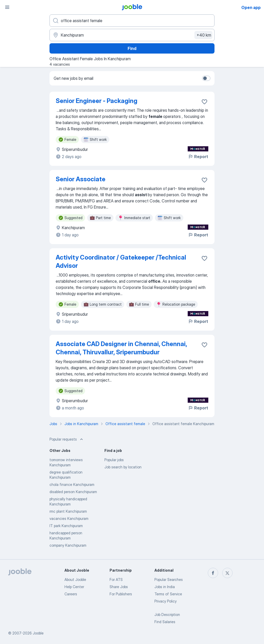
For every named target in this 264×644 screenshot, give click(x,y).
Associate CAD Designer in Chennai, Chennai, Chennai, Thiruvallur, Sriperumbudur (121, 348)
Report (198, 157)
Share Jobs (119, 587)
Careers (71, 594)
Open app (251, 7)
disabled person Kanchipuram (73, 492)
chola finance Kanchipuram (72, 484)
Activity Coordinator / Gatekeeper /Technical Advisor (121, 261)
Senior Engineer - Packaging (97, 101)
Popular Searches (169, 579)
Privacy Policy (166, 601)
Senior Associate (81, 179)
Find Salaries (165, 622)
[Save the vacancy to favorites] (204, 102)
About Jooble (75, 579)
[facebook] (213, 573)
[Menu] (7, 7)
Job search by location (123, 467)
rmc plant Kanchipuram (68, 511)
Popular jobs (114, 460)
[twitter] (227, 573)
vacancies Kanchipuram (69, 518)
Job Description (167, 615)
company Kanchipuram (68, 545)
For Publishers (121, 594)
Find (132, 48)
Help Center (74, 587)
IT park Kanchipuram (66, 526)
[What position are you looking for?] (132, 21)
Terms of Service (168, 594)
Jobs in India (165, 587)
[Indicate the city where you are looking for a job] (132, 35)
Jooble (38, 633)
